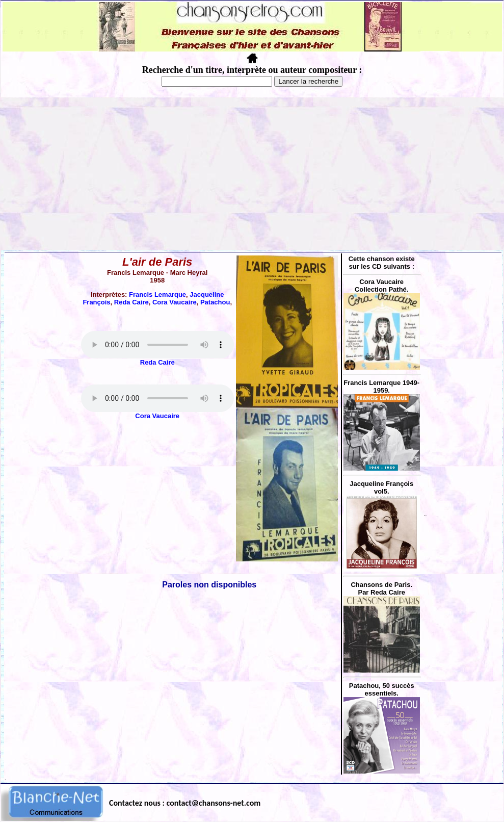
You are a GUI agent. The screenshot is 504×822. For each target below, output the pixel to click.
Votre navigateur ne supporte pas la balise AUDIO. (157, 345)
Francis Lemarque (157, 294)
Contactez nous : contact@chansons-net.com (185, 803)
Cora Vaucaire (175, 302)
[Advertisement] (252, 174)
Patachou (215, 302)
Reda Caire (131, 302)
